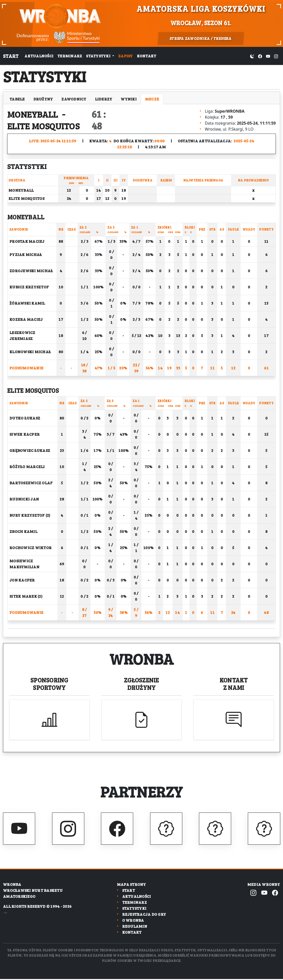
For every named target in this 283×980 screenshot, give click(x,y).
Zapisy (126, 56)
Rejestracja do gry (144, 915)
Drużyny (43, 99)
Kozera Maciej (26, 319)
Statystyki (134, 909)
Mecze (152, 99)
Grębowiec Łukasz (30, 450)
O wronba (133, 921)
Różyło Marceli (27, 466)
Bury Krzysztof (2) (30, 515)
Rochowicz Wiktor (31, 547)
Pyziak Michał (26, 254)
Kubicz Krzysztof (29, 287)
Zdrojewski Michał (31, 271)
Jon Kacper (22, 580)
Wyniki (129, 99)
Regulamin (135, 927)
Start (11, 56)
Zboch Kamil (23, 531)
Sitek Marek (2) (26, 596)
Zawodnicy (74, 99)
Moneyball (36, 114)
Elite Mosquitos (47, 125)
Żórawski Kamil (27, 303)
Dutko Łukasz (25, 418)
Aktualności (39, 56)
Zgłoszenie (142, 684)
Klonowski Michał (30, 352)
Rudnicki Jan (24, 499)
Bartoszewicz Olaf (31, 483)
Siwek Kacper (25, 434)
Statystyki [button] (99, 56)
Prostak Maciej (27, 241)
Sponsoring (49, 684)
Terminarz (70, 56)
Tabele (17, 99)
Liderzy (104, 99)
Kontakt (147, 56)
